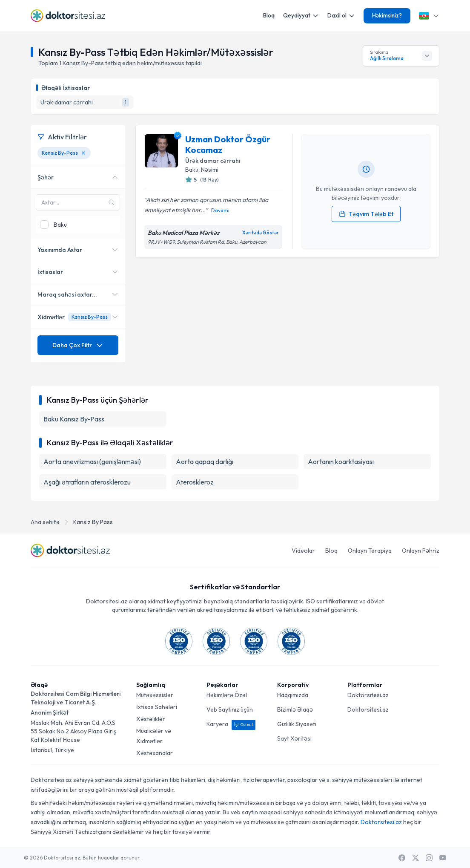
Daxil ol (341, 16)
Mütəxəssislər (155, 695)
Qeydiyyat (301, 16)
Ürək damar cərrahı (213, 161)
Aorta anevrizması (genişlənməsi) (92, 461)
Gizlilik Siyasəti (297, 724)
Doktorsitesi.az (368, 695)
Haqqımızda (293, 695)
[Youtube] (443, 858)
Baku (192, 170)
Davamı (220, 210)
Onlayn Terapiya (370, 551)
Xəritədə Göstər (261, 233)
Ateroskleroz (195, 482)
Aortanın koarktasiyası (341, 461)
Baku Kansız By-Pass (74, 419)
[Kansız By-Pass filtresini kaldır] (83, 153)
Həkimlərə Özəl (227, 695)
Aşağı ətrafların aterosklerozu (87, 482)
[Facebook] (402, 858)
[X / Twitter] (416, 858)
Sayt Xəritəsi (294, 738)
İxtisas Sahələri (157, 707)
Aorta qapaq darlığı (205, 461)
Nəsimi (210, 170)
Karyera (231, 724)
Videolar (303, 551)
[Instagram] (429, 858)
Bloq (269, 15)
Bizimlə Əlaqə (295, 709)
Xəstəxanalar (155, 753)
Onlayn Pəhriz (421, 551)
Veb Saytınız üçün (230, 709)
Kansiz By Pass (93, 522)
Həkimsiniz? (387, 15)
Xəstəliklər (151, 719)
